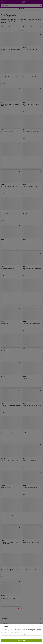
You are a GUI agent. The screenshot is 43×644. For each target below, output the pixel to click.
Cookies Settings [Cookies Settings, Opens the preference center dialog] (21, 641)
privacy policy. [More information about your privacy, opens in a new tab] (20, 639)
